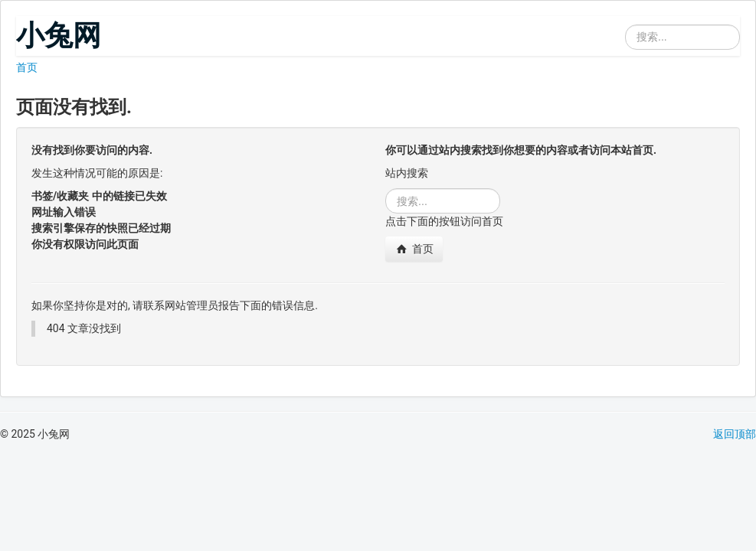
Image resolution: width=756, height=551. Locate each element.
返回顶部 (735, 434)
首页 (27, 67)
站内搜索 (625, 16)
